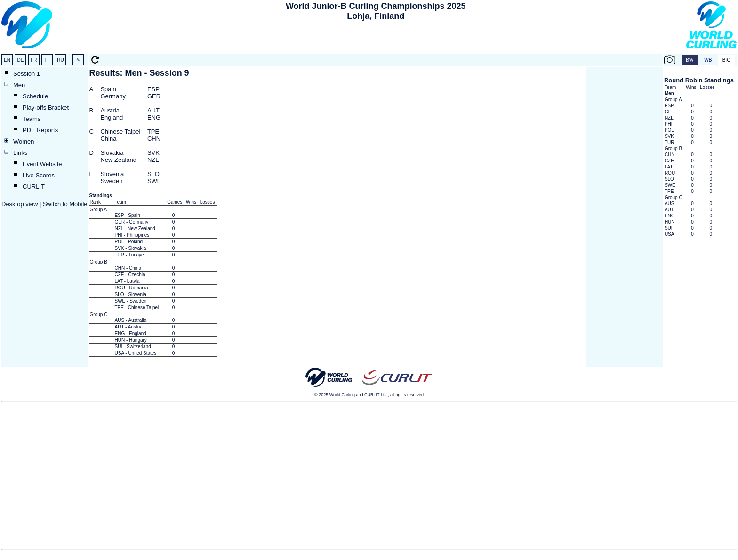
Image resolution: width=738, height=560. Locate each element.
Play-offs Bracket (46, 108)
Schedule (35, 96)
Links (20, 153)
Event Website (42, 164)
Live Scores (39, 175)
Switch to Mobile (65, 204)
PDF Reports (40, 130)
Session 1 (27, 74)
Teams (32, 119)
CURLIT (34, 187)
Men (19, 85)
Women (24, 141)
